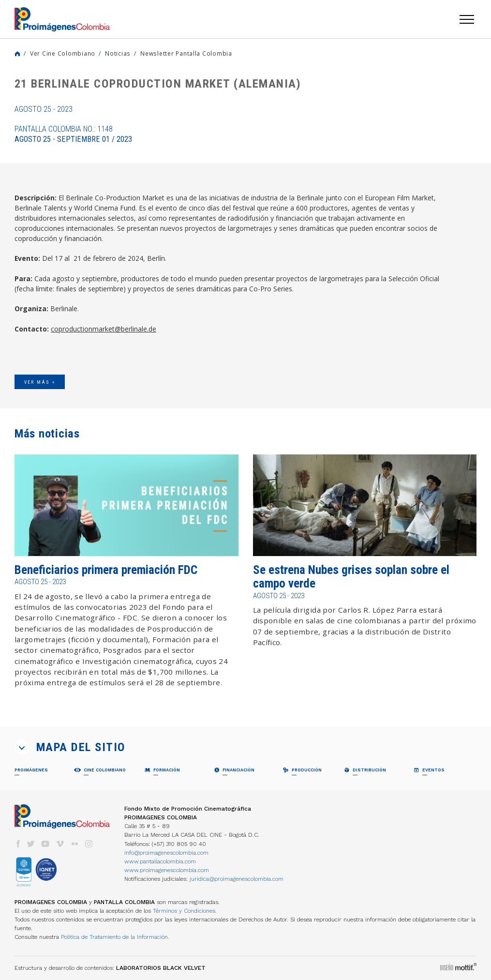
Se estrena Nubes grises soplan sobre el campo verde (351, 577)
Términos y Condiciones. (185, 911)
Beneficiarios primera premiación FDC (106, 570)
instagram (89, 844)
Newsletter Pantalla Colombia (186, 53)
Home (17, 54)
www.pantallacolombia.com (160, 861)
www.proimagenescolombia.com (167, 870)
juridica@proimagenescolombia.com (237, 879)
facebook (18, 844)
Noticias (118, 53)
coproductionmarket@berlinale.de (104, 329)
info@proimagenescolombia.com (166, 853)
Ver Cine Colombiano (63, 53)
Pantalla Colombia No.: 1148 (73, 134)
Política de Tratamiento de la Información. (115, 937)
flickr (74, 844)
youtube (45, 844)
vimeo (60, 844)
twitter (31, 844)
